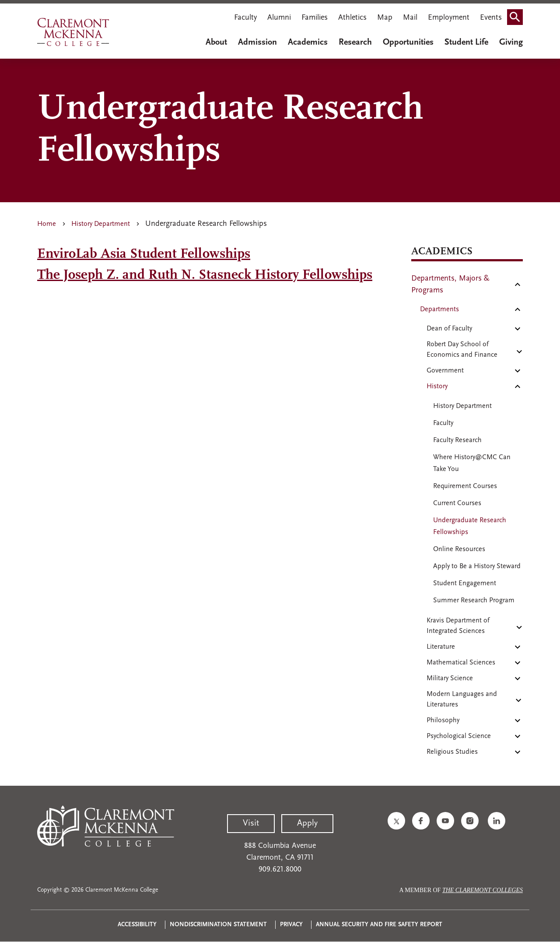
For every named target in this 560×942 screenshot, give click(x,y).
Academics (308, 42)
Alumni (279, 18)
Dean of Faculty (449, 329)
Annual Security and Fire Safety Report (379, 925)
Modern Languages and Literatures (462, 699)
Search (518, 14)
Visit (251, 823)
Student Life (466, 42)
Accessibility (137, 925)
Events (491, 18)
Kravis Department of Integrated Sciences (458, 626)
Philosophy (443, 721)
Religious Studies (452, 752)
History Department (101, 224)
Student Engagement (465, 583)
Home (47, 224)
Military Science (450, 678)
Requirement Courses (465, 486)
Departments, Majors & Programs (450, 285)
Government (445, 371)
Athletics (352, 18)
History (437, 387)
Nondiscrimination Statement (218, 925)
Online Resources (459, 549)
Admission (257, 42)
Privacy (291, 925)
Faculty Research (457, 440)
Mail (410, 18)
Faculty (245, 18)
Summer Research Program (474, 601)
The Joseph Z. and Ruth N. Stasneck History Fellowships (205, 275)
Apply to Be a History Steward (477, 566)
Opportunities (408, 42)
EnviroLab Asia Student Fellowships (144, 254)
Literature (441, 647)
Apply (307, 823)
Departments (439, 309)
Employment (449, 18)
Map (385, 18)
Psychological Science (459, 736)
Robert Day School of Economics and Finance (462, 350)
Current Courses (457, 503)
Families (315, 18)
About (216, 42)
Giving (511, 42)
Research (355, 42)
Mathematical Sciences (461, 663)
